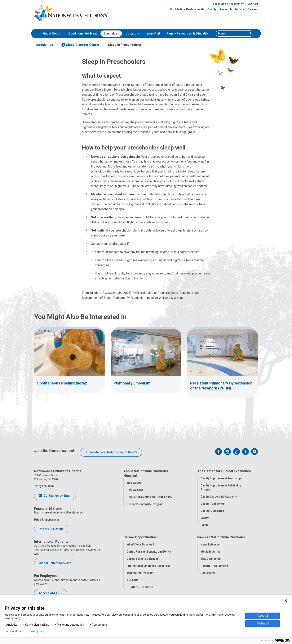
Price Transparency (47, 520)
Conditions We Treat (83, 33)
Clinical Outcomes (212, 511)
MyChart (253, 4)
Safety (205, 518)
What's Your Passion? (140, 546)
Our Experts (208, 574)
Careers (253, 9)
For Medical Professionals (187, 9)
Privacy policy (38, 631)
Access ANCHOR (51, 593)
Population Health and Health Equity (149, 497)
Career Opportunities (140, 538)
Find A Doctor (52, 33)
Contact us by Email (55, 496)
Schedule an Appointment (229, 4)
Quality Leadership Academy (219, 497)
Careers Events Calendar (142, 560)
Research (226, 9)
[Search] (232, 34)
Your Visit (153, 33)
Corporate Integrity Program (145, 504)
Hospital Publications (214, 567)
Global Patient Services (55, 563)
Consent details (14, 631)
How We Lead (135, 490)
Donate (240, 9)
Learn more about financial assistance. (59, 513)
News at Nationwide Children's (221, 538)
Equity (204, 525)
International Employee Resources (148, 567)
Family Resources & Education (188, 33)
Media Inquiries (210, 553)
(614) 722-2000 (44, 486)
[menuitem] (52, 34)
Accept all (263, 616)
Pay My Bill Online (51, 529)
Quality (212, 9)
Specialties (111, 33)
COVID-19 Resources (140, 588)
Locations (133, 33)
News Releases (210, 546)
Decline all (263, 623)
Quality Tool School (213, 504)
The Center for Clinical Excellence (224, 471)
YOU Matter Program (140, 574)
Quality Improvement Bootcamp (221, 478)
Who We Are (134, 483)
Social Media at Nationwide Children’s (111, 452)
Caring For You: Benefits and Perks (149, 553)
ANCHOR (132, 581)
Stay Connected (211, 560)
